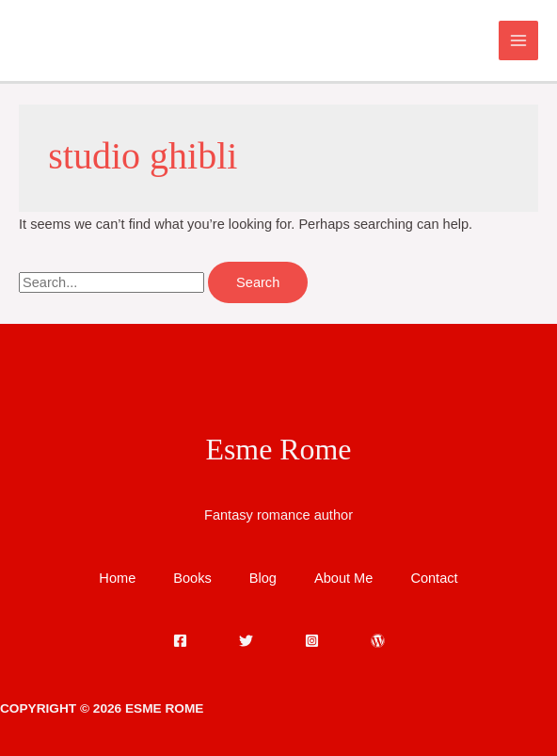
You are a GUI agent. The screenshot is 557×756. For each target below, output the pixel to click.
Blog (263, 578)
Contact (434, 578)
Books (192, 578)
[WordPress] (378, 641)
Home (117, 578)
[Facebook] (180, 641)
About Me (343, 578)
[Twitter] (246, 641)
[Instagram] (312, 641)
